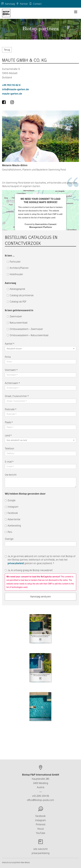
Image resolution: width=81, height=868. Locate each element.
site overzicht (40, 849)
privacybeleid (16, 563)
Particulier (14, 262)
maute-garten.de (12, 94)
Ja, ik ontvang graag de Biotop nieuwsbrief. (29, 570)
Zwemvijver (14, 316)
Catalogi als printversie (20, 295)
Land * (8, 435)
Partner (22, 4)
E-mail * (9, 462)
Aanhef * (10, 344)
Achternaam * (12, 383)
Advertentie (13, 519)
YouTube (41, 833)
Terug (7, 50)
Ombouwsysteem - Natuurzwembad (28, 335)
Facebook (11, 513)
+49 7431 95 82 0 (11, 85)
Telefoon (9, 448)
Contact (35, 4)
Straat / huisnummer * (17, 396)
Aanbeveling (13, 526)
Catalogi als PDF (17, 302)
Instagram (12, 507)
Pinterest (41, 824)
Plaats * (9, 422)
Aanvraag (8, 4)
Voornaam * (11, 370)
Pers (8, 532)
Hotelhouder (15, 274)
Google (10, 500)
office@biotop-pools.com (40, 800)
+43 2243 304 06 (40, 796)
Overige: (10, 539)
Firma (8, 357)
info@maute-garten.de (15, 89)
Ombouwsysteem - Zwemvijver (25, 329)
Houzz (41, 829)
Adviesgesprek (16, 289)
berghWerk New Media (21, 862)
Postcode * (11, 409)
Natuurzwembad (17, 323)
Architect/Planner (18, 268)
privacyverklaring (41, 853)
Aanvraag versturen (41, 597)
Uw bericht (11, 475)
